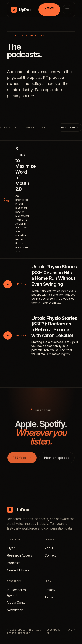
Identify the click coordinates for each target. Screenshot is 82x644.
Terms (49, 597)
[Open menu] (67, 10)
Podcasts (14, 563)
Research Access (20, 555)
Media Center (17, 602)
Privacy (50, 590)
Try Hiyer (48, 10)
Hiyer (11, 548)
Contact (50, 555)
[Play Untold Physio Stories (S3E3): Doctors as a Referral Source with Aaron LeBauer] (8, 336)
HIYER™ (70, 630)
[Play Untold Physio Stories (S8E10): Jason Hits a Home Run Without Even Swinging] (8, 284)
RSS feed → (70, 128)
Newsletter (15, 610)
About (49, 548)
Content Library (18, 570)
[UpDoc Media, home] (21, 10)
